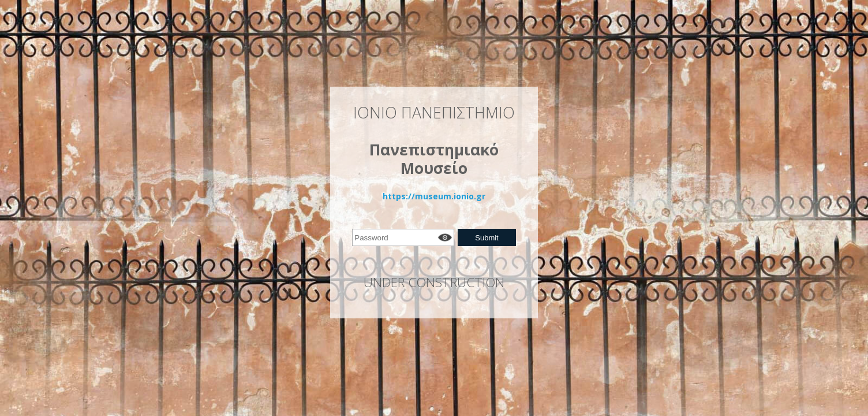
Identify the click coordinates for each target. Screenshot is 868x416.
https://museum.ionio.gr (434, 196)
